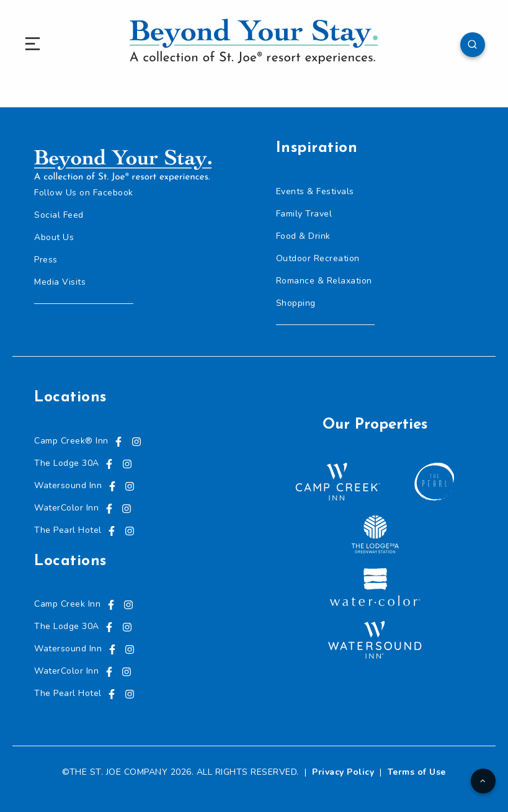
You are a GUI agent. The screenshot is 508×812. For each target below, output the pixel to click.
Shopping (296, 303)
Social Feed (59, 215)
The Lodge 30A (67, 463)
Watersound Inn (68, 485)
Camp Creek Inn (67, 604)
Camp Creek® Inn (71, 441)
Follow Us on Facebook (84, 193)
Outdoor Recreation (318, 258)
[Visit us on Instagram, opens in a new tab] (136, 441)
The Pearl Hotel (68, 530)
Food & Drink (303, 236)
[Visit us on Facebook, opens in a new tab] (118, 441)
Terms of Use (417, 772)
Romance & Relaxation (324, 281)
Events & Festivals (315, 191)
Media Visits (60, 282)
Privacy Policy (343, 772)
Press (46, 260)
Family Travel (304, 214)
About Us (54, 237)
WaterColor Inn (66, 508)
